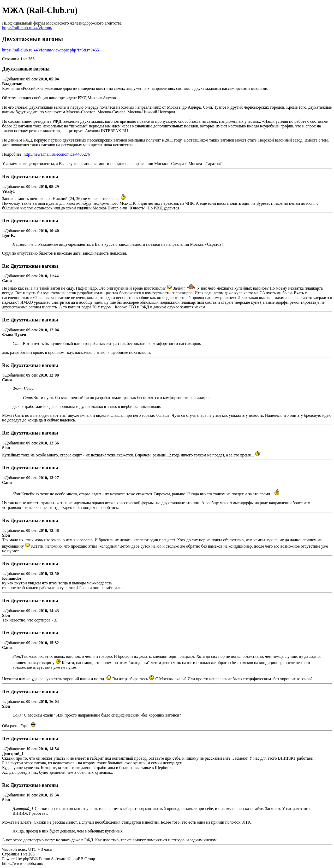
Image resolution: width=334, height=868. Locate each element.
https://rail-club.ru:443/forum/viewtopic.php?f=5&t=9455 (50, 50)
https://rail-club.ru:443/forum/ (27, 28)
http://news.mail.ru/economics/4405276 (57, 154)
